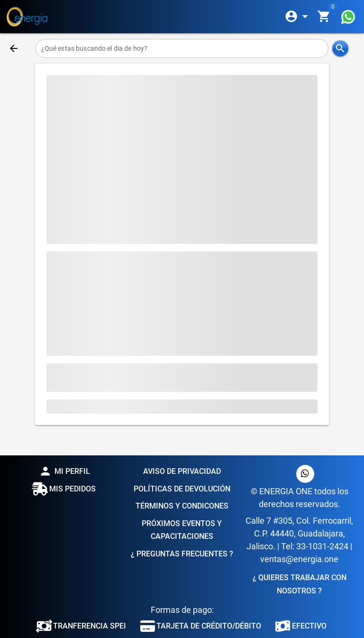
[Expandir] (298, 17)
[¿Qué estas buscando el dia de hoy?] (182, 48)
